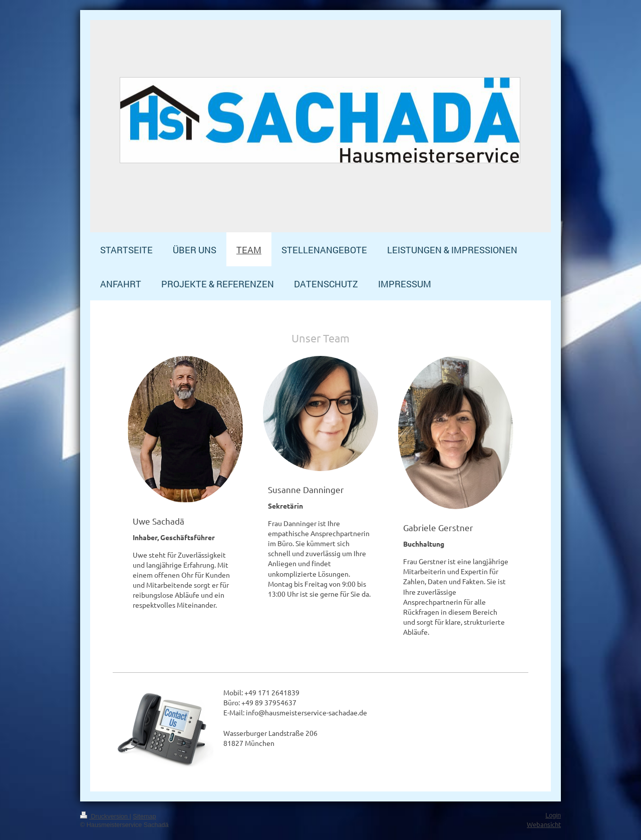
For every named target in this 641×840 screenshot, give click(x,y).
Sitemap (144, 816)
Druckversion (105, 816)
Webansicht (544, 824)
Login (553, 815)
